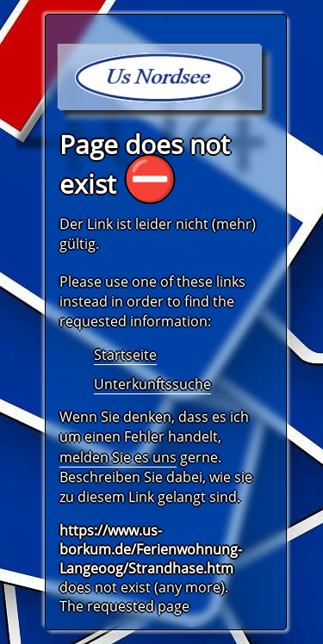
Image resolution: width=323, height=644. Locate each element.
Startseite (125, 355)
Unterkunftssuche (152, 384)
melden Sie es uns (118, 457)
